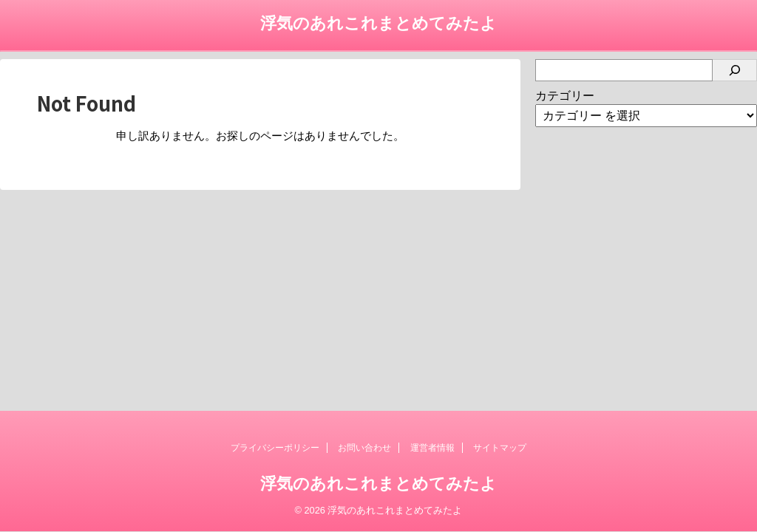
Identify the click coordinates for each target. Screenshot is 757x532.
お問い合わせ (364, 448)
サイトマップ (500, 448)
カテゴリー (565, 96)
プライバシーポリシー (275, 448)
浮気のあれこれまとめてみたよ (378, 23)
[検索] (735, 70)
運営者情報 (432, 448)
